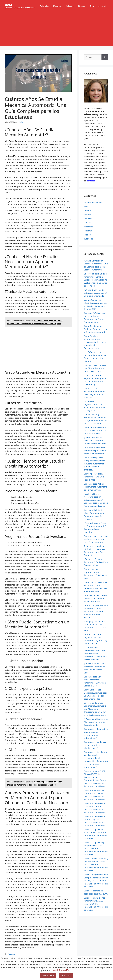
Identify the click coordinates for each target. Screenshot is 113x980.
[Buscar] (105, 57)
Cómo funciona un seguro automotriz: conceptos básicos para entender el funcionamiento (95, 342)
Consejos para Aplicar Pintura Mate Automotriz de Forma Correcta (96, 487)
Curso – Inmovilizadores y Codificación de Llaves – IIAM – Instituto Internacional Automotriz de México (96, 865)
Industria (70, 6)
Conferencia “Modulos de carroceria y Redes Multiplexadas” (96, 745)
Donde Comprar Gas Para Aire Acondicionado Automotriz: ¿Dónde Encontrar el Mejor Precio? (96, 611)
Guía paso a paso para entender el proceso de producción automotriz (95, 451)
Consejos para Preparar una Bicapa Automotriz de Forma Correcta (95, 368)
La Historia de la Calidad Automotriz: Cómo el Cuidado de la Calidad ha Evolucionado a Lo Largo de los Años (96, 280)
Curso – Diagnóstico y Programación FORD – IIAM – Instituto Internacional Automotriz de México (96, 848)
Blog (92, 6)
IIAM (8, 5)
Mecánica (57, 6)
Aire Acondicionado (93, 203)
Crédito (87, 211)
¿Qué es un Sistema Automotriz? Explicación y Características (96, 562)
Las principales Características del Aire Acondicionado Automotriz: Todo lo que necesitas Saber (95, 654)
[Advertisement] (56, 30)
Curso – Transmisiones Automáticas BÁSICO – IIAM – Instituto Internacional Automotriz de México (96, 904)
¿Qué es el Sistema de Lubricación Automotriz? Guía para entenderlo (95, 293)
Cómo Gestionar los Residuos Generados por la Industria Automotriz (95, 329)
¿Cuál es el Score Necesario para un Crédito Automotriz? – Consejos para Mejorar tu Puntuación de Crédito (96, 500)
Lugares (88, 223)
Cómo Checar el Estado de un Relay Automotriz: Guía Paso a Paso (95, 431)
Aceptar (66, 976)
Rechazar (48, 976)
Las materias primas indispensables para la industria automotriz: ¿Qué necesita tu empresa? (94, 464)
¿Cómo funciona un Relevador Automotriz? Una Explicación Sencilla (95, 441)
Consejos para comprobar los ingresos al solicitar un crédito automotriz (96, 539)
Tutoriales (44, 6)
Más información (61, 970)
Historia (88, 215)
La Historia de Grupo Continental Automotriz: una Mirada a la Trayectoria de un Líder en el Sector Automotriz (95, 709)
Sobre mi (102, 6)
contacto (91, 181)
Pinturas (82, 6)
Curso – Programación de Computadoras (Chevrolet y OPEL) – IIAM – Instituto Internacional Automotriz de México (96, 881)
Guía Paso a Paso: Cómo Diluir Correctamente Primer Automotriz (95, 598)
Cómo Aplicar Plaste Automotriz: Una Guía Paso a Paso (94, 477)
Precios (87, 235)
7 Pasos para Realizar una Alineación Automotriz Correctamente (96, 722)
